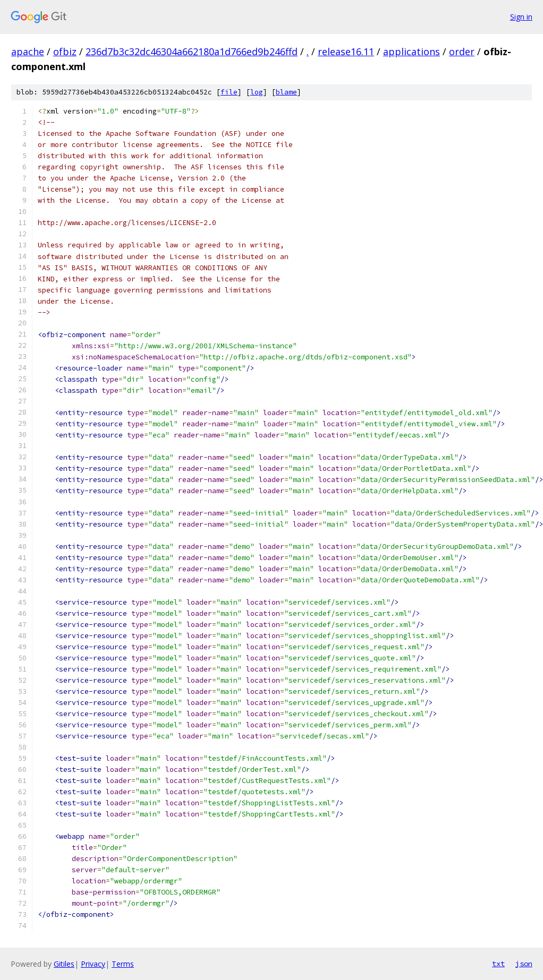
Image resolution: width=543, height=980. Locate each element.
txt (498, 964)
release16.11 (346, 51)
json (524, 964)
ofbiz (65, 51)
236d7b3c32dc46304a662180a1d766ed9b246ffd (192, 51)
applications (412, 51)
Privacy (93, 964)
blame (286, 92)
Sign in (521, 17)
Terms (123, 964)
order (462, 51)
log (257, 92)
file (229, 92)
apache (28, 51)
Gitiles (64, 964)
